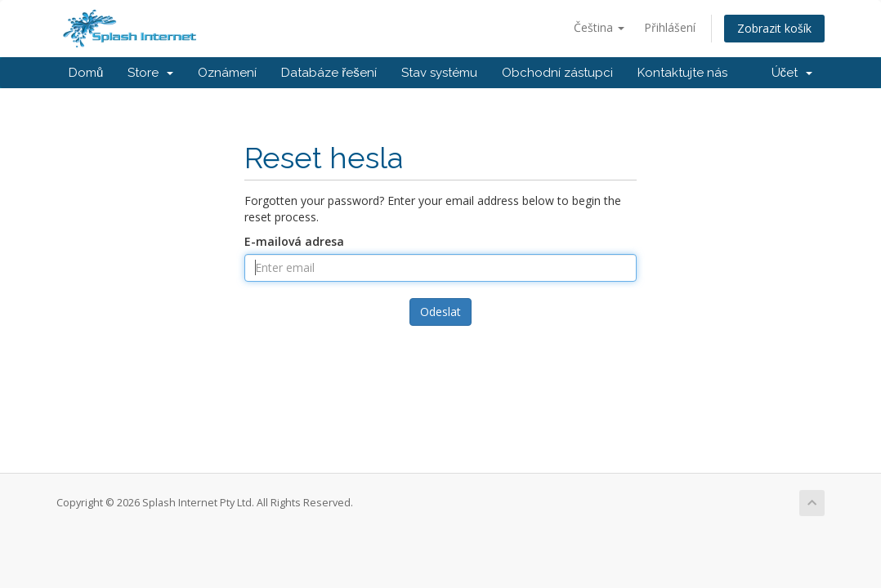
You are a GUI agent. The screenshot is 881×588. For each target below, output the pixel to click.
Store (150, 73)
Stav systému (439, 73)
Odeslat (440, 312)
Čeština (599, 27)
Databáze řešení (329, 73)
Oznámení (227, 73)
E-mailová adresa (294, 241)
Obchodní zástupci (557, 73)
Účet (792, 73)
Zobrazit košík (774, 28)
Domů (86, 73)
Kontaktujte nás (682, 73)
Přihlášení (670, 27)
